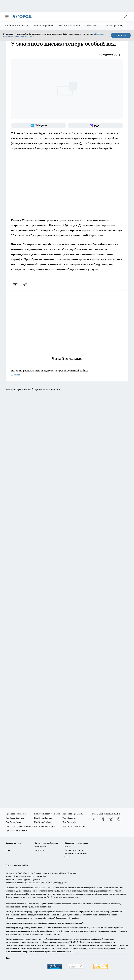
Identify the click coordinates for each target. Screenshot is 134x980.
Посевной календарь (70, 25)
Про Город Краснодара (16, 830)
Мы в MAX (93, 25)
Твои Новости (69, 818)
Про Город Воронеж (15, 818)
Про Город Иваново (43, 818)
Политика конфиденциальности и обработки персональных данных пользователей (44, 923)
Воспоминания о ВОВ (17, 25)
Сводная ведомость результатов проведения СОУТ (76, 853)
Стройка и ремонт (44, 25)
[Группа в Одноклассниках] (103, 819)
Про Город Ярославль (73, 814)
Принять (121, 35)
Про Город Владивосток (74, 826)
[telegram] (26, 285)
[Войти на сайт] (126, 16)
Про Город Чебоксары (16, 814)
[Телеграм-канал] (39, 126)
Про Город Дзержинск (44, 826)
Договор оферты (13, 843)
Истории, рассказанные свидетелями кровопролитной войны (67, 373)
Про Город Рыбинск (43, 822)
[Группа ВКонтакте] (94, 819)
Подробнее (74, 918)
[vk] (16, 285)
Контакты (40, 850)
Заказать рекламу (114, 25)
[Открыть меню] (7, 16)
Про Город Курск (13, 822)
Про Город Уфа (69, 822)
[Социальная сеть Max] (95, 126)
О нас (8, 850)
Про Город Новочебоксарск (47, 814)
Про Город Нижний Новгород (19, 826)
